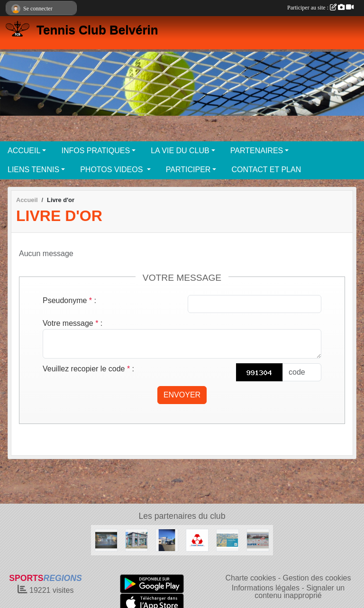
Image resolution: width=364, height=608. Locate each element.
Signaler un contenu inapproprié (300, 592)
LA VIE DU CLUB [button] (180, 151)
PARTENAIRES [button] (257, 151)
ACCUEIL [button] (24, 151)
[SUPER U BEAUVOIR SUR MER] (258, 539)
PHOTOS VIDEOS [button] (113, 170)
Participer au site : (320, 8)
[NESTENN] (136, 539)
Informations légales (266, 588)
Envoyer (182, 395)
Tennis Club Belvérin (97, 30)
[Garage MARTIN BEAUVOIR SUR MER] (167, 539)
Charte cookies (250, 578)
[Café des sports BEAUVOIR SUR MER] (106, 539)
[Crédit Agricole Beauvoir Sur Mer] (227, 539)
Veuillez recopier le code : (88, 369)
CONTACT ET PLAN (266, 170)
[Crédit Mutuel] (197, 539)
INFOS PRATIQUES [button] (96, 151)
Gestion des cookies (317, 578)
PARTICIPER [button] (188, 170)
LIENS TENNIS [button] (33, 170)
